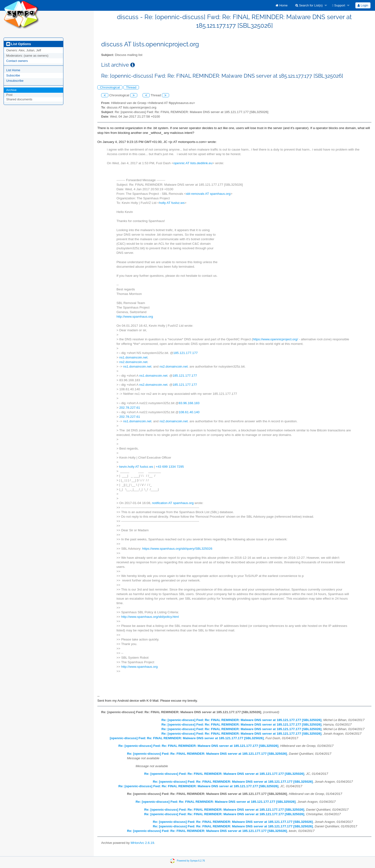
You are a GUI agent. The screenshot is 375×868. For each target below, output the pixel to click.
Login (363, 5)
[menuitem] (281, 5)
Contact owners (17, 61)
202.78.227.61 (130, 408)
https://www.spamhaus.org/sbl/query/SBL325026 (177, 549)
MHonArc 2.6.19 (142, 843)
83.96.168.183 (189, 403)
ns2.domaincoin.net (133, 362)
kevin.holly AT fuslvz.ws (136, 467)
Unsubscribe (15, 81)
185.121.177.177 (185, 353)
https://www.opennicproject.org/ (275, 339)
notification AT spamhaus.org (173, 503)
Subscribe (13, 75)
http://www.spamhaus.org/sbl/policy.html (150, 617)
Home (281, 5)
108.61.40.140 (189, 412)
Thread (131, 87)
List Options (19, 44)
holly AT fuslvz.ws (172, 203)
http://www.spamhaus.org (135, 317)
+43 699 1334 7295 (170, 467)
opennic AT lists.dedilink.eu (193, 163)
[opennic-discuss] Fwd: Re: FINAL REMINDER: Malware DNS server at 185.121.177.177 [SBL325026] (187, 738)
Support (339, 5)
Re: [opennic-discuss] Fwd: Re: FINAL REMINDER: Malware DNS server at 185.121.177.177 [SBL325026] (241, 720)
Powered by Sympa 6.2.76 (191, 861)
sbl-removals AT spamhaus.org (208, 194)
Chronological (110, 87)
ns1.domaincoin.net (133, 357)
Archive (11, 90)
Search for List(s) (309, 5)
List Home (13, 70)
